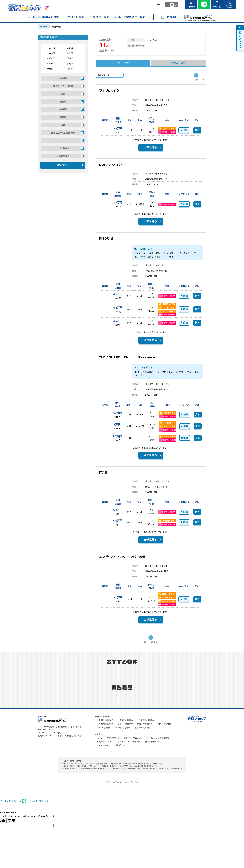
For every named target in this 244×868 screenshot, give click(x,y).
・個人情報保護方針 (151, 742)
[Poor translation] (11, 821)
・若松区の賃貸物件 (124, 724)
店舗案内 (172, 17)
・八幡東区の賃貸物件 (146, 720)
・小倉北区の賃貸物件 (104, 720)
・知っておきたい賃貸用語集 (157, 738)
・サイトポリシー (102, 745)
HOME (44, 27)
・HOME (99, 738)
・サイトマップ (122, 742)
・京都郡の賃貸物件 (122, 728)
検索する (62, 165)
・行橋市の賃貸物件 (103, 728)
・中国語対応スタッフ (104, 742)
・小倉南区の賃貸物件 (125, 720)
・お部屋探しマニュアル (132, 738)
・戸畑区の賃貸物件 (143, 724)
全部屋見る (150, 147)
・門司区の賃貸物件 (163, 724)
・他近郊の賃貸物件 (142, 728)
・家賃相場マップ (112, 738)
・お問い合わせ (119, 745)
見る (197, 130)
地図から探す (178, 63)
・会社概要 (136, 742)
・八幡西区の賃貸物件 (104, 724)
